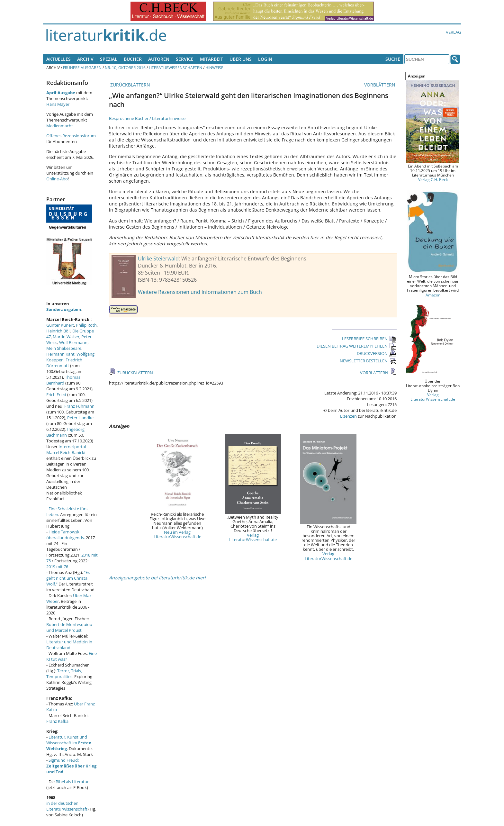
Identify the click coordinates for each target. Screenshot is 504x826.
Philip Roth (86, 325)
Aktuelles (59, 59)
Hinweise (214, 68)
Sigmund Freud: (71, 766)
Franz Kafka (57, 721)
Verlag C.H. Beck (433, 179)
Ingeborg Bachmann (65, 432)
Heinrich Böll (58, 331)
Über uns (241, 59)
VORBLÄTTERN (380, 85)
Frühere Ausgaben (82, 68)
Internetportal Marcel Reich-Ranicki (66, 449)
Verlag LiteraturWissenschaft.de (253, 537)
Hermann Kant (60, 354)
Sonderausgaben (64, 309)
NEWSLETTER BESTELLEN (368, 361)
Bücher (133, 59)
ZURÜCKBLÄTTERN (130, 85)
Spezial (109, 59)
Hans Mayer (58, 104)
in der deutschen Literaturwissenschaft (67, 806)
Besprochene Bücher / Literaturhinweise (147, 118)
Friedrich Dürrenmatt (64, 363)
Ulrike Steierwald (158, 259)
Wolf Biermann (73, 342)
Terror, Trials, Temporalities (64, 674)
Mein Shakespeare (64, 348)
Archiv (85, 59)
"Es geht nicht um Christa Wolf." (68, 578)
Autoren (159, 59)
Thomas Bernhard (63, 380)
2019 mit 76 (57, 567)
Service (185, 59)
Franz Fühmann (79, 406)
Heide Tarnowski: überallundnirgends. (66, 535)
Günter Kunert (60, 325)
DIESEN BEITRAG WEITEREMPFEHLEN (357, 346)
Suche (393, 59)
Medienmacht (60, 126)
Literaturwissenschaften (175, 68)
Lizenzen (348, 416)
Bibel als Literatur (72, 782)
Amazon (433, 295)
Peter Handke (80, 418)
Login (265, 59)
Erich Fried (56, 395)
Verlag (453, 32)
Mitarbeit (212, 59)
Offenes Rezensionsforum (71, 136)
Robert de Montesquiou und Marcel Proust (69, 627)
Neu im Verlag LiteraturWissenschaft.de (177, 534)
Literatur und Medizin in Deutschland (69, 645)
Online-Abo (57, 179)
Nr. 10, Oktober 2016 (125, 68)
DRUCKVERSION (377, 353)
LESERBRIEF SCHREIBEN (369, 339)
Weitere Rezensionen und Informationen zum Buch (200, 292)
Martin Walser (66, 337)
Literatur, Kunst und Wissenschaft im (69, 743)
